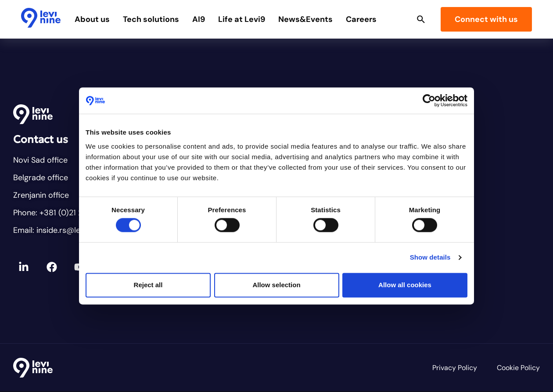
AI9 (199, 19)
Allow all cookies (405, 285)
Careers (362, 19)
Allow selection (276, 285)
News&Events (306, 19)
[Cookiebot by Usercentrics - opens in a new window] (429, 100)
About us (93, 19)
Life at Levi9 (242, 19)
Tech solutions (152, 19)
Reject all (148, 285)
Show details (430, 258)
